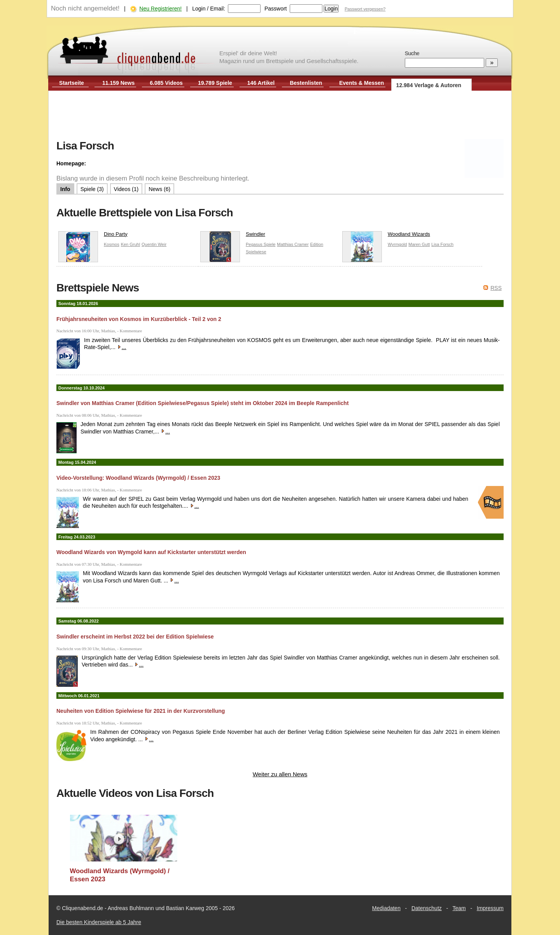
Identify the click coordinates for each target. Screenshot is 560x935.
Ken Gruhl (131, 244)
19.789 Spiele (215, 83)
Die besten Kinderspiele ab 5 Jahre (99, 922)
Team (459, 908)
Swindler (233, 236)
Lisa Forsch (442, 244)
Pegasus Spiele (261, 244)
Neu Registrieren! (160, 9)
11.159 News (118, 83)
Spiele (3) (92, 189)
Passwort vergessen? (365, 9)
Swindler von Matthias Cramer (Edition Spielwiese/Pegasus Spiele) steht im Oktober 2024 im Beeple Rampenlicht (203, 403)
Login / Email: (209, 9)
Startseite (72, 83)
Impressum (490, 908)
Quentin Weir (154, 244)
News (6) (159, 189)
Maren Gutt (419, 244)
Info (65, 189)
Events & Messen (361, 83)
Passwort (276, 9)
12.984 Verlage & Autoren (429, 85)
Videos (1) (126, 189)
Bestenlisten (306, 83)
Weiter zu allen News (280, 774)
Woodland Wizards (386, 236)
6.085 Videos (166, 83)
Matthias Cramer (293, 244)
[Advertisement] (280, 116)
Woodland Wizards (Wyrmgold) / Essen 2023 (120, 875)
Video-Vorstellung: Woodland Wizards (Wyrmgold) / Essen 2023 (138, 478)
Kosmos (112, 244)
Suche (412, 53)
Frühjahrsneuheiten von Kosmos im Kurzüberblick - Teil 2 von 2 (139, 319)
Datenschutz (427, 908)
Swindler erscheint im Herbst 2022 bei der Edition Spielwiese (135, 637)
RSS (496, 288)
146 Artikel (261, 83)
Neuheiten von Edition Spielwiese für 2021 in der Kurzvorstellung (141, 711)
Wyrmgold (397, 244)
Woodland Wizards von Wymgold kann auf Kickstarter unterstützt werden (151, 552)
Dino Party (93, 236)
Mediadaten (386, 908)
